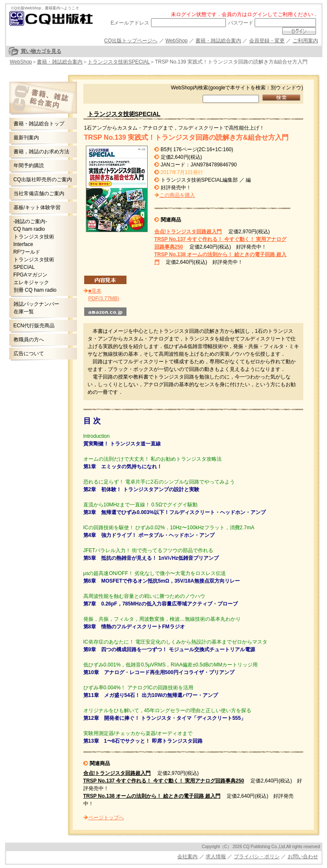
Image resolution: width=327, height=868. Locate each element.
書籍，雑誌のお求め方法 (41, 152)
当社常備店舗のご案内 (39, 194)
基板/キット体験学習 (37, 207)
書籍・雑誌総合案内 (218, 41)
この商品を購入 (177, 195)
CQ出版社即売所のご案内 (43, 180)
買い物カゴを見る (41, 51)
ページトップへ (106, 818)
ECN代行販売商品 (34, 326)
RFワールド (27, 252)
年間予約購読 (29, 166)
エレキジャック (31, 282)
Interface (23, 244)
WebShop (176, 41)
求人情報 (216, 857)
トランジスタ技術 (34, 237)
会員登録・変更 (267, 41)
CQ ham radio (29, 229)
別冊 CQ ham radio (35, 290)
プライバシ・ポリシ (257, 857)
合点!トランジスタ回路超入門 (188, 232)
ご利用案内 (305, 41)
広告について (29, 354)
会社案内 (187, 857)
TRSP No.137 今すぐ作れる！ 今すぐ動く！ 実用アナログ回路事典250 (164, 781)
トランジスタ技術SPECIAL (119, 62)
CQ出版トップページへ (131, 41)
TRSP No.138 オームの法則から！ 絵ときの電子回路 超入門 (152, 796)
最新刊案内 (26, 138)
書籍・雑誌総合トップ (39, 124)
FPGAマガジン (31, 275)
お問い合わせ (303, 857)
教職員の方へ (29, 340)
